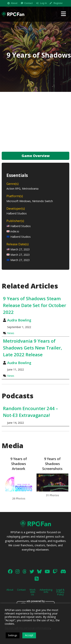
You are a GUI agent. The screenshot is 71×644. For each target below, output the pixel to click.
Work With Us (33, 592)
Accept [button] (29, 635)
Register (58, 3)
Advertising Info (46, 591)
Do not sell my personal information (27, 628)
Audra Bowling (19, 320)
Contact (28, 3)
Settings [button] (13, 635)
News (11, 333)
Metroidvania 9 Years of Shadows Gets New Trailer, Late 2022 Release (33, 348)
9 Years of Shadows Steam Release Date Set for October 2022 (35, 305)
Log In (43, 3)
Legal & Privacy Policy (60, 592)
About (14, 3)
